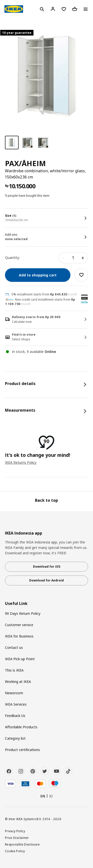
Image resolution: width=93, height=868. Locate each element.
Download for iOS (47, 567)
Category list (15, 738)
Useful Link (16, 604)
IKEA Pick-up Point (20, 659)
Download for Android (46, 580)
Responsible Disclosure (22, 844)
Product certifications (22, 750)
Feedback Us (15, 716)
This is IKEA (14, 670)
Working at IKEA (18, 682)
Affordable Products (21, 727)
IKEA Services (16, 704)
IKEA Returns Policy (21, 462)
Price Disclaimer (17, 838)
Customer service (19, 625)
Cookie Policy (15, 851)
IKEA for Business (19, 636)
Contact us (14, 647)
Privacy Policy (15, 831)
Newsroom (14, 693)
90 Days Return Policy (23, 613)
